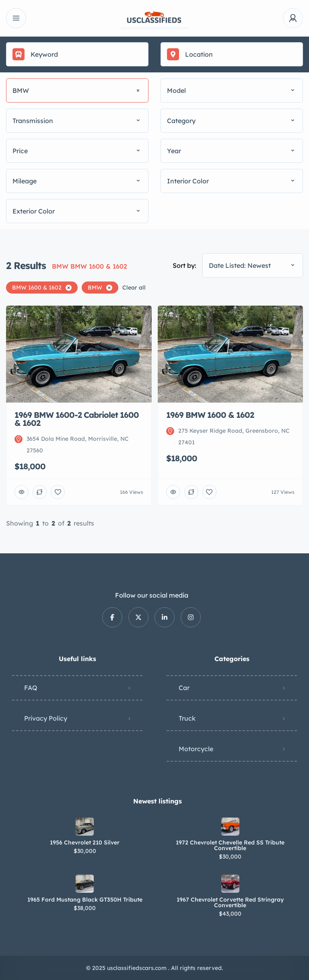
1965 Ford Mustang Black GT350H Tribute (85, 900)
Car (184, 688)
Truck (187, 718)
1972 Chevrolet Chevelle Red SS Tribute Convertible (230, 845)
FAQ (31, 688)
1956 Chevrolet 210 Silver (85, 842)
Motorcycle (196, 749)
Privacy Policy (46, 718)
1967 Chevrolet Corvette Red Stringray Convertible (230, 902)
